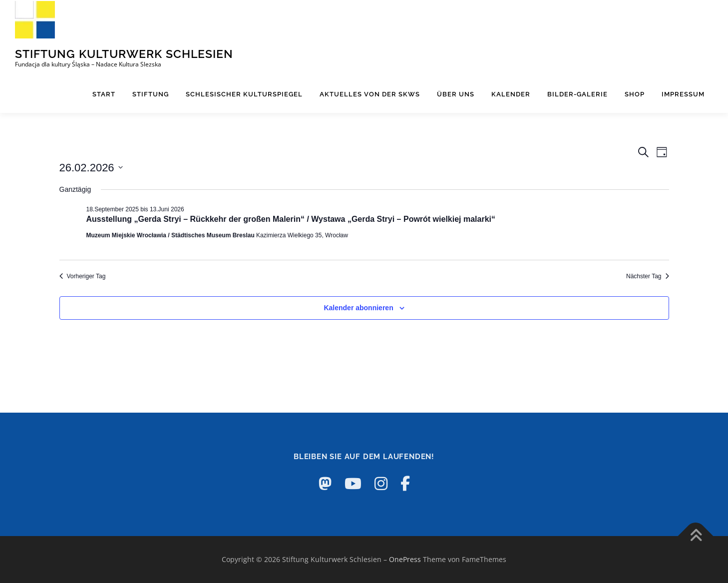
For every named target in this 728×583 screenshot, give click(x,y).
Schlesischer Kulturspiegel (244, 94)
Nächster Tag (647, 276)
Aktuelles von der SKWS (370, 94)
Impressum (683, 94)
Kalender (511, 94)
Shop (635, 94)
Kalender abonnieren (358, 308)
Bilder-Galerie (577, 94)
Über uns (456, 94)
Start (104, 94)
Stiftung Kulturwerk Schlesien (124, 53)
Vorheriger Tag (83, 276)
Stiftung (151, 94)
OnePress (405, 559)
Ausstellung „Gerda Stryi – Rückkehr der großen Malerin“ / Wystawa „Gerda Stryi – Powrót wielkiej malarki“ (291, 219)
